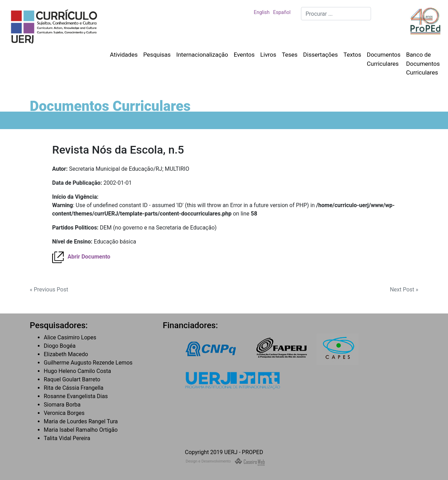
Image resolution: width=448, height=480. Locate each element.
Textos (352, 55)
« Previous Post (49, 290)
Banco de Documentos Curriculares (423, 63)
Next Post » (404, 290)
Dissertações (320, 55)
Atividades (124, 55)
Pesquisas (157, 55)
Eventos (244, 55)
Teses (290, 55)
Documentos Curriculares (384, 59)
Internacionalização (202, 55)
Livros (268, 55)
